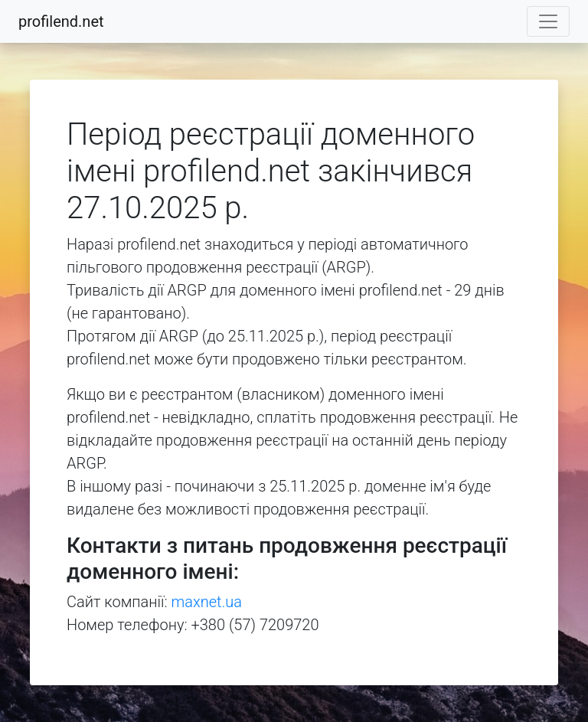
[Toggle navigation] (548, 21)
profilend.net (61, 21)
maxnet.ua (207, 602)
